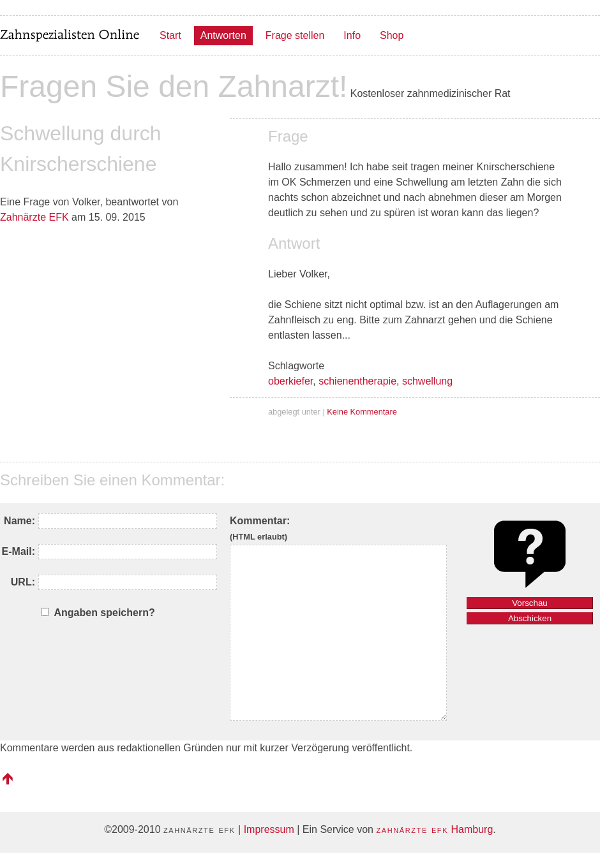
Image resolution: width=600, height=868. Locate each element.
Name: (19, 521)
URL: (23, 582)
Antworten (223, 35)
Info (352, 35)
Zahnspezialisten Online (70, 36)
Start (170, 35)
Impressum (269, 829)
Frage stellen (295, 35)
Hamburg (434, 829)
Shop (392, 35)
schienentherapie (357, 381)
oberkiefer (290, 381)
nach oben (8, 779)
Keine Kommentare (362, 412)
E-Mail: (19, 551)
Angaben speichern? (104, 613)
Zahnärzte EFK (34, 217)
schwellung (427, 381)
